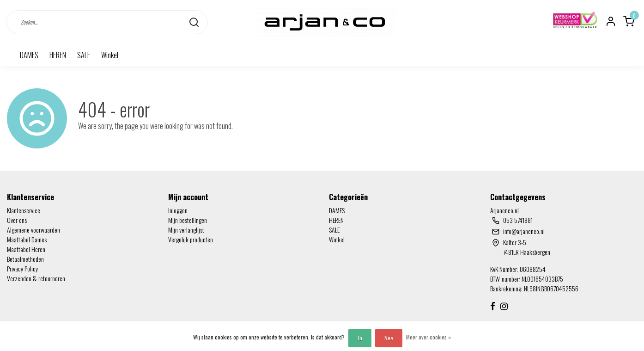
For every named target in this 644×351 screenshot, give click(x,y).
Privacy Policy (22, 268)
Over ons (17, 220)
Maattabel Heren (26, 249)
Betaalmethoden (25, 259)
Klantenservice (24, 210)
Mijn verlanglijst (186, 230)
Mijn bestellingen (188, 220)
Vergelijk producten (191, 239)
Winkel (110, 55)
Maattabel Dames (27, 239)
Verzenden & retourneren (36, 278)
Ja (360, 338)
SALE (84, 55)
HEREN (58, 55)
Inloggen (178, 210)
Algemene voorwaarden (33, 230)
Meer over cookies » (428, 337)
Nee (389, 338)
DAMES (29, 55)
